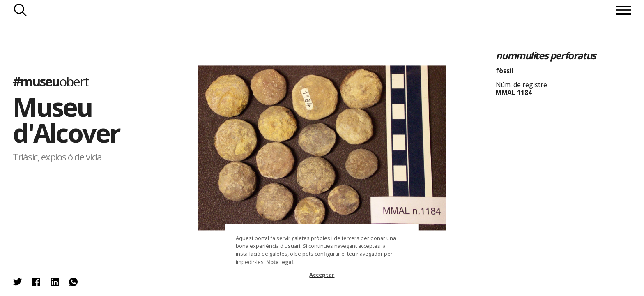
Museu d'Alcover (66, 120)
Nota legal (280, 262)
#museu (51, 81)
